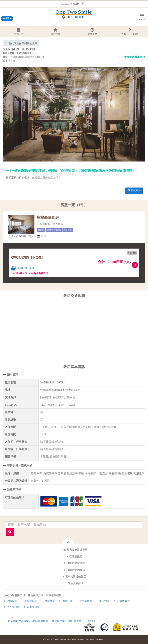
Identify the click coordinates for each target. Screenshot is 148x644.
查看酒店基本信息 (135, 57)
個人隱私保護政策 (18, 621)
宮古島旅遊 (13, 607)
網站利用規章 (40, 621)
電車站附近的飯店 (76, 576)
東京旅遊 (104, 601)
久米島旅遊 (33, 607)
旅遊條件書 (58, 621)
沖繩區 (7, 18)
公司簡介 (90, 621)
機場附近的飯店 (76, 570)
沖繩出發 (67, 601)
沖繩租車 (12, 601)
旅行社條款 (75, 621)
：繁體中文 (74, 4)
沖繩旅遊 (49, 601)
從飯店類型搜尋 (76, 563)
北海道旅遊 (86, 601)
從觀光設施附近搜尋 (76, 550)
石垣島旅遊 (123, 601)
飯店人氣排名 (76, 583)
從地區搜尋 (76, 556)
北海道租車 (31, 601)
